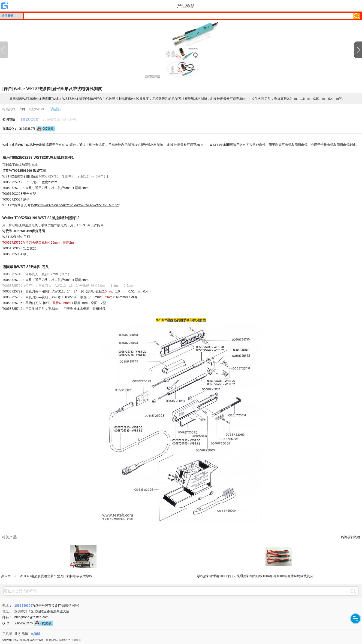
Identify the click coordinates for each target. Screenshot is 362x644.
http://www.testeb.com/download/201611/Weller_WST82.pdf (76, 205)
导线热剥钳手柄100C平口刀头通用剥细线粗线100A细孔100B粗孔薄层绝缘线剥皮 (255, 576)
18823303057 (30, 120)
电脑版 (35, 634)
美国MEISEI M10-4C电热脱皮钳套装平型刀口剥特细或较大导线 (47, 576)
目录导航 (76, 640)
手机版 (7, 634)
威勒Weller (36, 109)
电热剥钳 (9, 109)
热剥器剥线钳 (350, 537)
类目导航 (7, 16)
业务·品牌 (21, 634)
